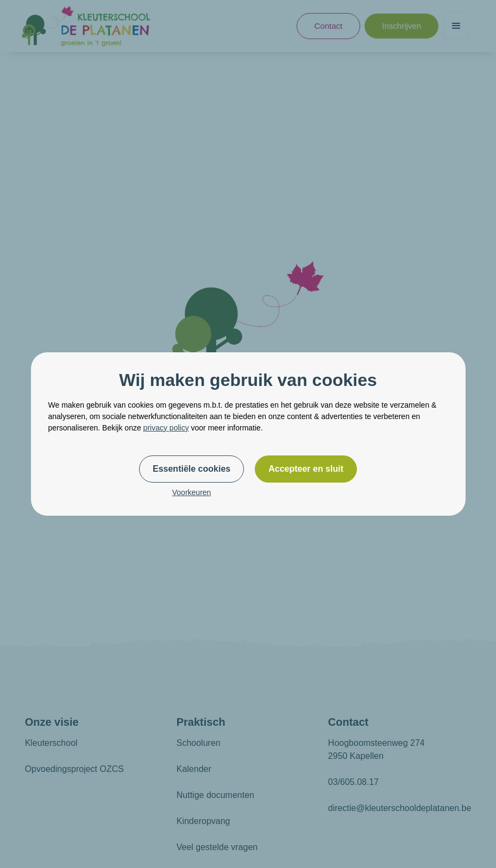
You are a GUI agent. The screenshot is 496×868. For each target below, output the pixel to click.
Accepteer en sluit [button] (306, 469)
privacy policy (166, 428)
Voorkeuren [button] (192, 492)
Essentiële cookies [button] (192, 469)
